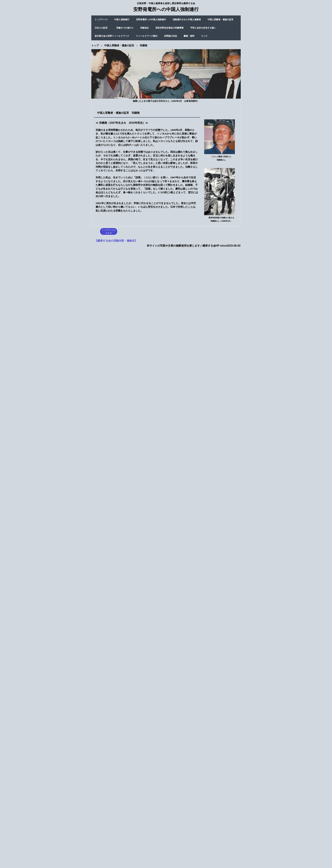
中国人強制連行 (122, 20)
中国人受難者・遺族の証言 (220, 20)
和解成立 (145, 28)
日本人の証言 (102, 28)
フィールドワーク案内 (147, 36)
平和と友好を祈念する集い (203, 28)
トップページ (101, 20)
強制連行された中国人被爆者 (187, 20)
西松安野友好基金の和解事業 (170, 28)
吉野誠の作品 (170, 36)
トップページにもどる (109, 231)
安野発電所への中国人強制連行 (151, 20)
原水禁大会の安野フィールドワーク (112, 36)
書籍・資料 (189, 36)
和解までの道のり (125, 28)
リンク (204, 36)
